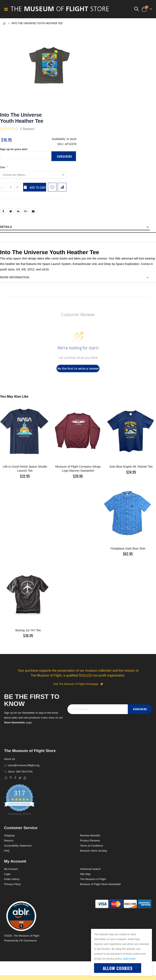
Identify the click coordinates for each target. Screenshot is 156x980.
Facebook (3, 214)
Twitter (11, 214)
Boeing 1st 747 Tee (28, 633)
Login (7, 877)
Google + (26, 214)
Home (4, 23)
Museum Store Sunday (94, 854)
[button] (21, 919)
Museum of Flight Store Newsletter (101, 887)
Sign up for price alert (15, 151)
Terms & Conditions (92, 849)
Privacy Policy (12, 887)
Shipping (9, 839)
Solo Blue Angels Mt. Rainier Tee (131, 470)
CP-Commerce (28, 944)
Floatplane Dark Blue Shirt (128, 551)
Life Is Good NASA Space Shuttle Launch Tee (25, 472)
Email (34, 214)
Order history (12, 882)
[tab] (78, 230)
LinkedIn (18, 214)
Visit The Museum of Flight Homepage (78, 687)
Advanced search (90, 872)
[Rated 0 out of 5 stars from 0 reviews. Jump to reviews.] (17, 129)
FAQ (7, 854)
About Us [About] (10, 762)
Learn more (129, 959)
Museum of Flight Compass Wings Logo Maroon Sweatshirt (78, 472)
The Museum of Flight (93, 882)
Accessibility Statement (18, 849)
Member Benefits (90, 839)
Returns (9, 844)
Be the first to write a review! (78, 372)
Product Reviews (90, 844)
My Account (11, 872)
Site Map (85, 877)
